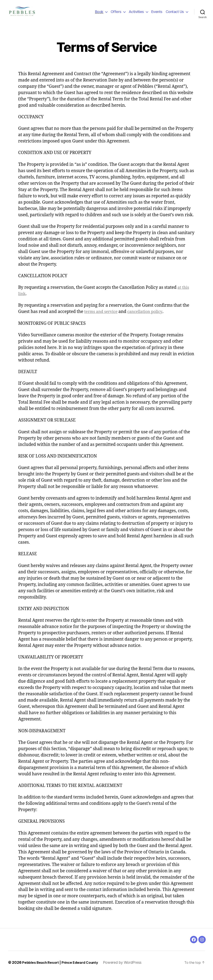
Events (157, 15)
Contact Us (175, 15)
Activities (136, 15)
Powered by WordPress (127, 969)
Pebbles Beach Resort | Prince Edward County (62, 969)
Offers (116, 15)
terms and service (102, 318)
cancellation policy (149, 318)
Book (99, 15)
